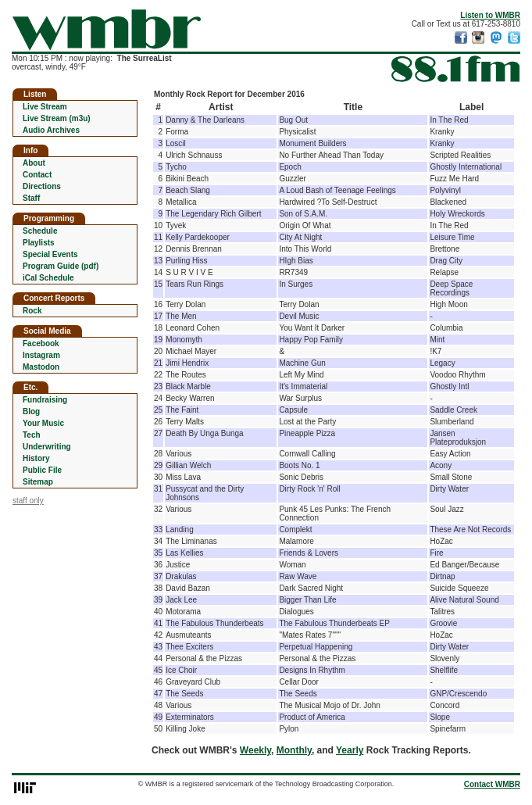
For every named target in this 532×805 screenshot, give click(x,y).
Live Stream (45, 107)
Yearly (350, 750)
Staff (31, 198)
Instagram (41, 355)
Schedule (40, 231)
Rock (32, 311)
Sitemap (38, 482)
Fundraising (45, 400)
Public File (42, 470)
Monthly (294, 750)
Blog (31, 411)
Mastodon (41, 367)
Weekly (255, 750)
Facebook (41, 343)
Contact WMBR (492, 784)
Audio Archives (51, 130)
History (36, 458)
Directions (42, 186)
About (34, 163)
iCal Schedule (48, 278)
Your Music (43, 423)
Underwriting (47, 447)
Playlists (39, 243)
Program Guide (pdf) (61, 266)
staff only (28, 501)
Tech (32, 435)
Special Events (50, 254)
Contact (37, 175)
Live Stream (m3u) (57, 118)
